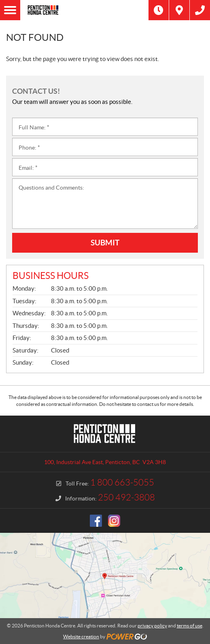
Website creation (81, 637)
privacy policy (152, 626)
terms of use (190, 626)
